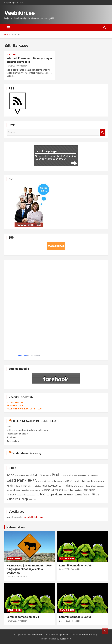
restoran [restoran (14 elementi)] (46, 490)
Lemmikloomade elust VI (75, 617)
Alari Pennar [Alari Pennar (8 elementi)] (20, 475)
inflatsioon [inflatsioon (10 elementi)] (85, 481)
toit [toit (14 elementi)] (86, 490)
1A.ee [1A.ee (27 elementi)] (10, 475)
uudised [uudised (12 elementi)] (78, 495)
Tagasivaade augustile (17, 434)
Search (103, 132)
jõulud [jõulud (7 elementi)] (18, 486)
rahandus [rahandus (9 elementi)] (25, 490)
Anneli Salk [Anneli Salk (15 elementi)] (32, 475)
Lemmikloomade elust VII (23, 617)
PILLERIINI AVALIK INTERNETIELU (24, 409)
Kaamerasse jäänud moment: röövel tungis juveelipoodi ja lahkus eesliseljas (29, 569)
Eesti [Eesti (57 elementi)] (56, 475)
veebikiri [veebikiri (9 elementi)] (33, 499)
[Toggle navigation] (8, 28)
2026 (9, 426)
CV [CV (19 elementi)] (40, 475)
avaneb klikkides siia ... (34, 517)
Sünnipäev (11, 437)
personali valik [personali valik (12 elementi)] (13, 490)
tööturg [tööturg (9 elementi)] (70, 495)
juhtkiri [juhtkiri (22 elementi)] (11, 486)
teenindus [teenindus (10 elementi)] (79, 490)
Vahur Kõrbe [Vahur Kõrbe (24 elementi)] (91, 494)
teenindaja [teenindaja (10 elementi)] (69, 490)
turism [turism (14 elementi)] (92, 490)
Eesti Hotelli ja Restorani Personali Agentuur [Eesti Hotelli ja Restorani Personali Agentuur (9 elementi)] (80, 475)
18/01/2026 (12, 621)
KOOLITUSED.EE (15, 403)
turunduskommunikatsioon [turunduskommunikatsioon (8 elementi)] (28, 495)
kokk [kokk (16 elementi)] (44, 486)
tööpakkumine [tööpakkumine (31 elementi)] (56, 494)
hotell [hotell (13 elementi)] (77, 481)
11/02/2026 (12, 577)
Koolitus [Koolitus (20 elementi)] (53, 486)
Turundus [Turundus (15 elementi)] (11, 495)
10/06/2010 (12, 66)
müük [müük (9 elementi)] (94, 486)
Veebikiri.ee (20, 13)
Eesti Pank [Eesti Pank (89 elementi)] (17, 480)
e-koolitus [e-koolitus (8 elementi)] (47, 475)
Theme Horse (88, 635)
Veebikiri (23, 66)
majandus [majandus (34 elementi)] (70, 485)
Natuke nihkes (16, 527)
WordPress (65, 639)
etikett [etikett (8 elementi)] (41, 481)
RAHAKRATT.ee (15, 406)
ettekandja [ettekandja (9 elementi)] (49, 481)
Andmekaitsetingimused (57, 635)
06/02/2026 (65, 569)
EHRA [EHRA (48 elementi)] (32, 481)
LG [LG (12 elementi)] (60, 486)
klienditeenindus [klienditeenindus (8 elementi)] (34, 486)
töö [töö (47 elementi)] (43, 494)
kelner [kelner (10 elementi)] (24, 486)
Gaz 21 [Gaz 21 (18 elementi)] (69, 481)
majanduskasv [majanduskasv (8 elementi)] (84, 486)
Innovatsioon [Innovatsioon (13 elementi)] (97, 481)
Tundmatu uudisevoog (26, 453)
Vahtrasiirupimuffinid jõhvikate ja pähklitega (27, 430)
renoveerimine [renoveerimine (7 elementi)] (35, 490)
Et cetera (11, 55)
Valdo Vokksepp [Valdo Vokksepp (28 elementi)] (17, 499)
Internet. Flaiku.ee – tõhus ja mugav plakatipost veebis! (29, 60)
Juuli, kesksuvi (13, 441)
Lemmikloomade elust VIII (76, 566)
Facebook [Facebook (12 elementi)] (59, 481)
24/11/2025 (65, 621)
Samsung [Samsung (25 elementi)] (57, 490)
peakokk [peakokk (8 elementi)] (100, 486)
